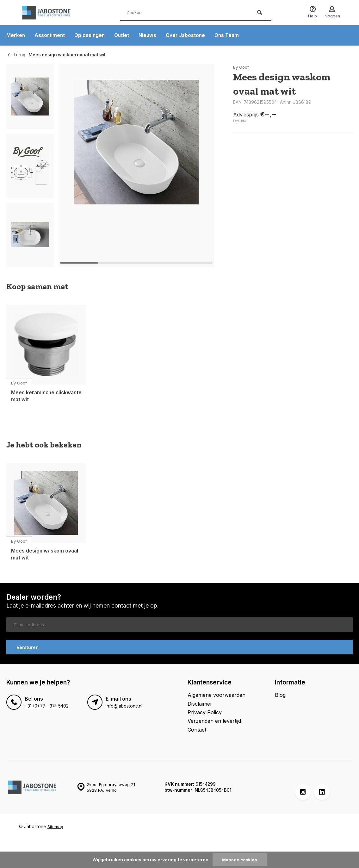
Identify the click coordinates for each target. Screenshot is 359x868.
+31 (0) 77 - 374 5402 (46, 706)
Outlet (124, 35)
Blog (280, 695)
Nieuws (150, 35)
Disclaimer (200, 703)
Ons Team (231, 35)
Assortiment (50, 35)
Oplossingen (91, 35)
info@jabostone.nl (124, 706)
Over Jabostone (189, 35)
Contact (197, 729)
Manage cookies (240, 860)
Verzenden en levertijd (214, 721)
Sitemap (56, 826)
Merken (16, 35)
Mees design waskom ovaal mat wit (68, 55)
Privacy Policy (205, 712)
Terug (16, 55)
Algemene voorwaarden (217, 695)
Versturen (28, 647)
